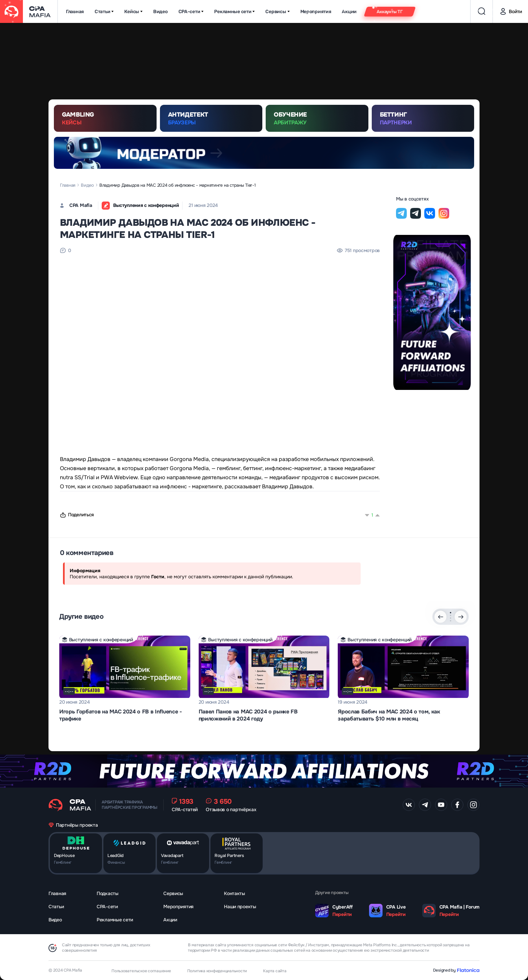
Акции (349, 12)
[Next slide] (461, 617)
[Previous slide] (440, 617)
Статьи (104, 12)
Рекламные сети (234, 12)
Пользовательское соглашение (141, 971)
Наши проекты (240, 907)
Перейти (342, 914)
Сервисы (277, 12)
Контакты (235, 893)
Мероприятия (316, 12)
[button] (451, 613)
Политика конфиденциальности (217, 971)
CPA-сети (191, 12)
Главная (75, 12)
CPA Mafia (81, 205)
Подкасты (108, 893)
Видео (160, 12)
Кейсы (133, 12)
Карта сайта (275, 971)
